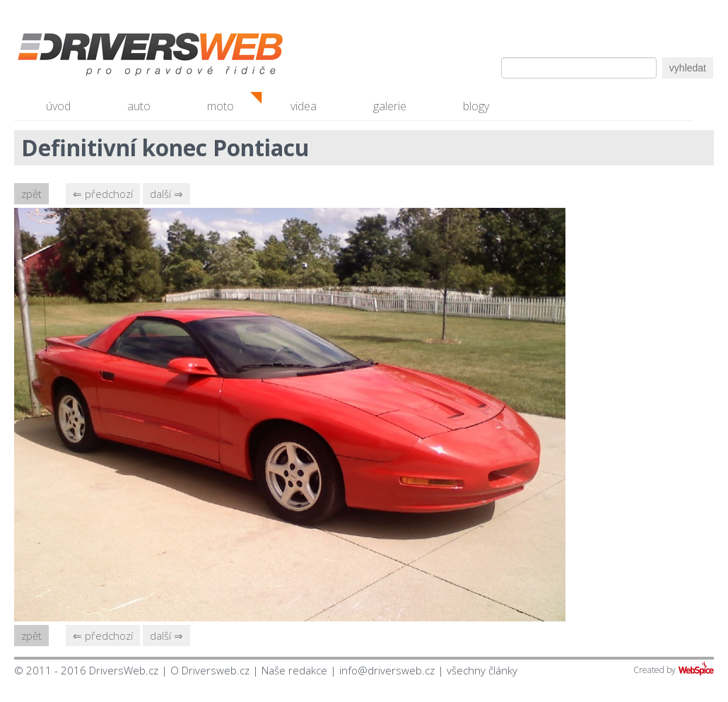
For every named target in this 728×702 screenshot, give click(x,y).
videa (304, 106)
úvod (58, 106)
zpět (31, 194)
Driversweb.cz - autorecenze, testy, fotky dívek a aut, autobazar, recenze (120, 57)
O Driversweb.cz (210, 670)
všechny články (482, 670)
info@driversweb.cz (387, 670)
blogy (476, 106)
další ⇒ (166, 194)
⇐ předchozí (103, 194)
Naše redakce (294, 670)
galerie (390, 106)
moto (221, 106)
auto (139, 106)
